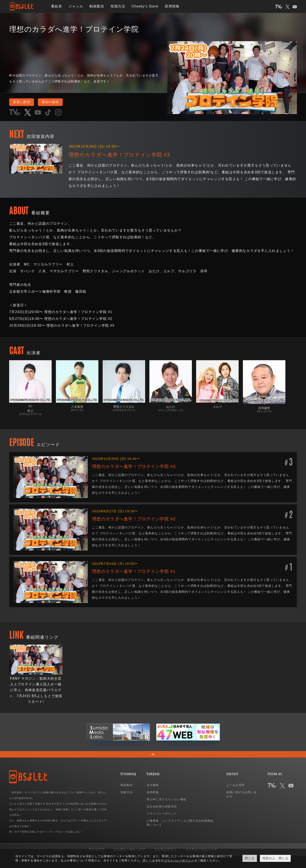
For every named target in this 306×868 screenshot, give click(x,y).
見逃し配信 (22, 102)
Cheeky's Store (145, 6)
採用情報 (172, 6)
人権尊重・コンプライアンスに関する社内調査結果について (180, 823)
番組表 (57, 6)
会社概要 (153, 785)
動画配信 (97, 6)
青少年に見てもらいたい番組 (166, 799)
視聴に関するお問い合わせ (242, 794)
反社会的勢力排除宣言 (162, 806)
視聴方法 (118, 6)
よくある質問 (235, 785)
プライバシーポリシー (162, 813)
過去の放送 (53, 102)
